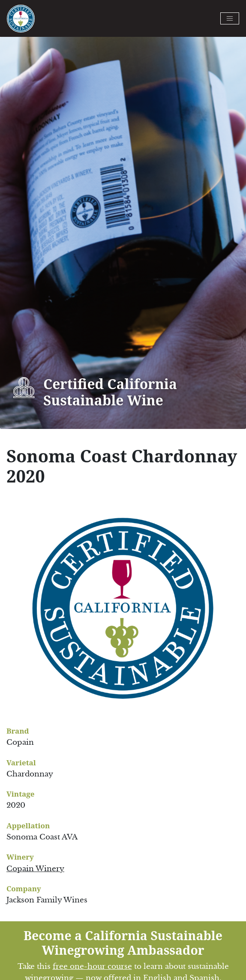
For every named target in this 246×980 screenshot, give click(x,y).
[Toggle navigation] (230, 18)
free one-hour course (92, 967)
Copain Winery (35, 869)
